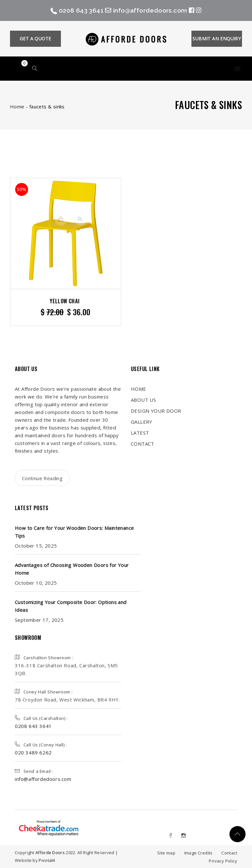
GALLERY (142, 422)
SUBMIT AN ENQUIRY (217, 39)
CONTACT (143, 444)
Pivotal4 (47, 860)
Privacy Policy (223, 861)
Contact (229, 853)
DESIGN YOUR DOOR (156, 411)
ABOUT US (143, 400)
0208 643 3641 (80, 10)
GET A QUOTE (35, 39)
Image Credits (199, 853)
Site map (166, 853)
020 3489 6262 (33, 752)
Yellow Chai (65, 301)
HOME (139, 389)
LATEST (140, 433)
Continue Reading (42, 478)
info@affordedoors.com (155, 10)
